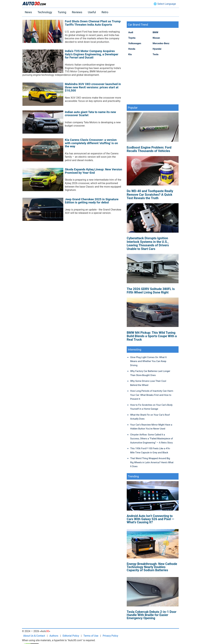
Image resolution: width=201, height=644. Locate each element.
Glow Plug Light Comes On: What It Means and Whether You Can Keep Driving (148, 361)
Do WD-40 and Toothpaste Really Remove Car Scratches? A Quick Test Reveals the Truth (150, 195)
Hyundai (157, 49)
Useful (92, 12)
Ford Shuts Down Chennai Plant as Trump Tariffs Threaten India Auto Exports (93, 23)
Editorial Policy (71, 636)
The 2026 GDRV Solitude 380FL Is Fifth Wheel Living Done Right (151, 291)
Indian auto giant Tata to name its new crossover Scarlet (90, 114)
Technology (45, 12)
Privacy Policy (110, 636)
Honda (132, 49)
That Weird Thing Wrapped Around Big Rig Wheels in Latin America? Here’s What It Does (152, 462)
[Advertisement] (153, 80)
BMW (155, 32)
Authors (54, 636)
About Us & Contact (34, 636)
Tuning (62, 12)
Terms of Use (91, 636)
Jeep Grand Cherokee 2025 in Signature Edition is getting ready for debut (92, 201)
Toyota (132, 38)
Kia (130, 54)
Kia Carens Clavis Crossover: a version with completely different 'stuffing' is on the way (91, 143)
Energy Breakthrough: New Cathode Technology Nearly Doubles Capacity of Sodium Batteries (152, 567)
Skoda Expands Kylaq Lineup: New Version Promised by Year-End (93, 171)
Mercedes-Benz (161, 43)
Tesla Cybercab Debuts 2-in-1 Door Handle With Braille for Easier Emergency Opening (152, 615)
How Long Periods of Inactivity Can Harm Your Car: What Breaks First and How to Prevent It (152, 395)
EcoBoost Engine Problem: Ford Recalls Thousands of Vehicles (149, 149)
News (28, 12)
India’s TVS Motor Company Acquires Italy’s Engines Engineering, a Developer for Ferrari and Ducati (92, 54)
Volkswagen (135, 43)
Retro (105, 12)
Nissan (156, 38)
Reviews (77, 12)
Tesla (155, 54)
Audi (131, 32)
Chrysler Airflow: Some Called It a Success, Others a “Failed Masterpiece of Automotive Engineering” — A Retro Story (152, 439)
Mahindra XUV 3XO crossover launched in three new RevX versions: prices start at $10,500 (93, 87)
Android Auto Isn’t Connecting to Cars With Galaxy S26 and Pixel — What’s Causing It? (150, 519)
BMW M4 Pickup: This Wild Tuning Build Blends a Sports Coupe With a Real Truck (152, 336)
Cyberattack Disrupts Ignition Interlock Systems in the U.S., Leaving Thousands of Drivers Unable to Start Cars (148, 243)
